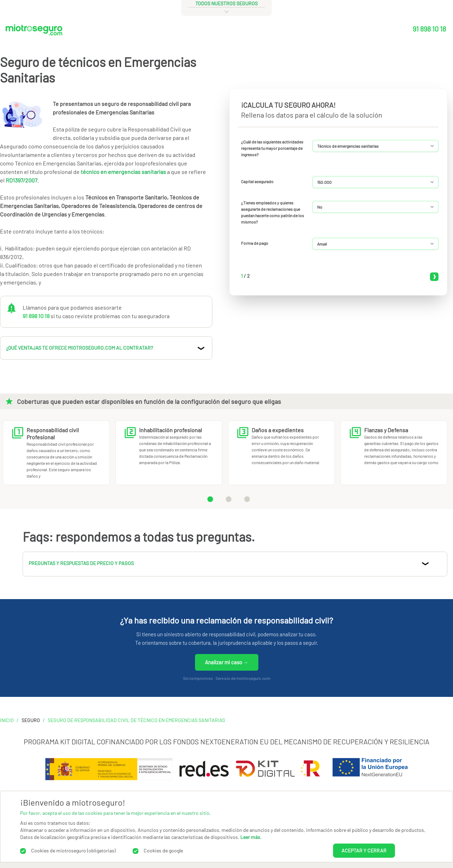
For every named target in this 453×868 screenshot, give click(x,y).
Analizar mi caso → (227, 662)
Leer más (250, 837)
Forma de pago (255, 243)
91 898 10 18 (429, 29)
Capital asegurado (257, 181)
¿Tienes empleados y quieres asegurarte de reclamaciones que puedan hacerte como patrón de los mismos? (273, 212)
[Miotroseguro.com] (34, 32)
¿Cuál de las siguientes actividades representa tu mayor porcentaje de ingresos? (272, 148)
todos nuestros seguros (226, 3)
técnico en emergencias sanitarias (124, 172)
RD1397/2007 (22, 180)
